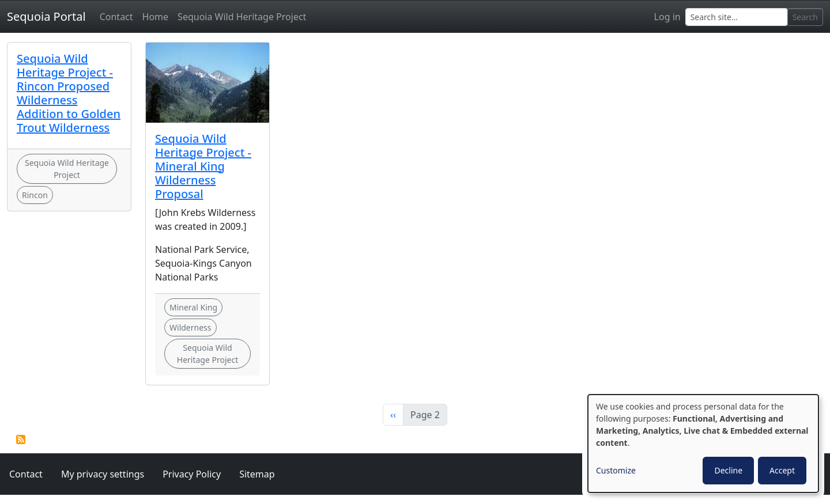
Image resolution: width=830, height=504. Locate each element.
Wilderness (190, 327)
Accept (782, 470)
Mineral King (193, 307)
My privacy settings (103, 474)
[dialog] (703, 444)
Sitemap (257, 474)
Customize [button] (616, 470)
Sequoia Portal (46, 16)
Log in (667, 17)
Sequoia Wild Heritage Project (242, 17)
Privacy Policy (192, 474)
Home (156, 17)
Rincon (35, 195)
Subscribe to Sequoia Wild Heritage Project (21, 439)
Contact (116, 17)
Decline (728, 470)
